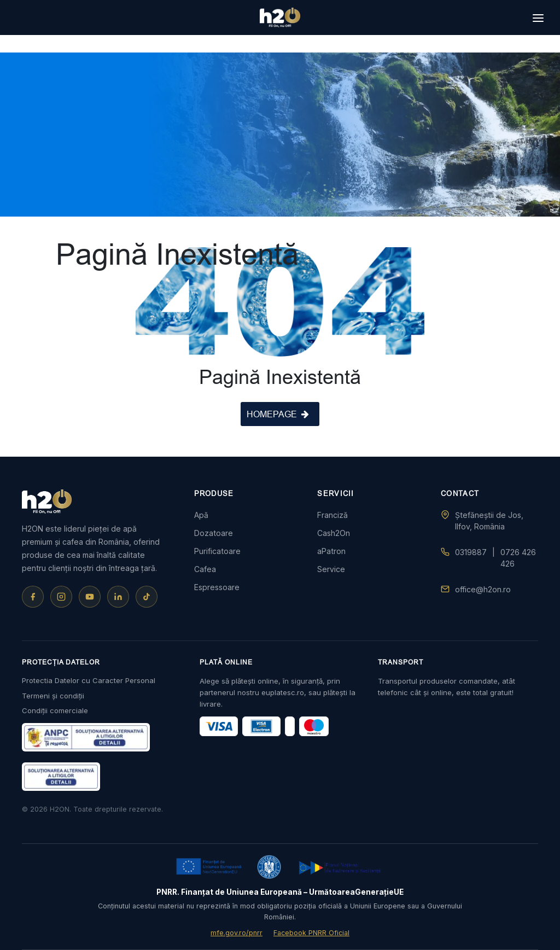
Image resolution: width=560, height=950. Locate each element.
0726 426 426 (518, 558)
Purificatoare (217, 551)
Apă (201, 515)
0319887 (471, 552)
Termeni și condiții (53, 696)
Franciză (332, 515)
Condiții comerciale (55, 710)
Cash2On (334, 533)
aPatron (331, 551)
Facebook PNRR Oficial (311, 933)
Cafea (205, 569)
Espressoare (217, 587)
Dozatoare (214, 533)
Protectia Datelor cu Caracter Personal (89, 680)
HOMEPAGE (278, 414)
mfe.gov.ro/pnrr (237, 933)
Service (331, 569)
